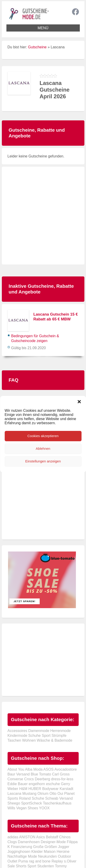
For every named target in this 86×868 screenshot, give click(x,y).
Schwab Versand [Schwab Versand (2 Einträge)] (59, 798)
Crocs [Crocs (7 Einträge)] (29, 779)
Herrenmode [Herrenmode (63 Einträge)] (60, 731)
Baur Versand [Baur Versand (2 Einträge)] (19, 774)
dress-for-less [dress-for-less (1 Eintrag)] (62, 779)
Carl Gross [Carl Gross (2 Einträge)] (61, 774)
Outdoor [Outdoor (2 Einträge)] (64, 856)
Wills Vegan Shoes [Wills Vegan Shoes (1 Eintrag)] (23, 808)
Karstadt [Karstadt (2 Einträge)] (67, 789)
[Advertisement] (43, 216)
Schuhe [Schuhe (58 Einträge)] (34, 736)
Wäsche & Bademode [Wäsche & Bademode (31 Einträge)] (54, 740)
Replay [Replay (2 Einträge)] (57, 861)
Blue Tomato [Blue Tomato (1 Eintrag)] (41, 774)
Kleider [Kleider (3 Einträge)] (37, 852)
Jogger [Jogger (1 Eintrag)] (64, 847)
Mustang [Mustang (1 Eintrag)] (29, 794)
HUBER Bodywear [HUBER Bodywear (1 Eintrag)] (44, 789)
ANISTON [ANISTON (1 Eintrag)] (27, 837)
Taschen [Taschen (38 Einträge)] (14, 740)
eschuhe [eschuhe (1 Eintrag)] (53, 784)
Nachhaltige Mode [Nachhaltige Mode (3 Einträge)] (22, 856)
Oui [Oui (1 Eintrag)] (60, 794)
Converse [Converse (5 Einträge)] (15, 779)
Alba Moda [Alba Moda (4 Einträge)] (34, 769)
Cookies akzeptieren (43, 436)
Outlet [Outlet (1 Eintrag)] (12, 861)
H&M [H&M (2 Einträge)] (23, 789)
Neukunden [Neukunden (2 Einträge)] (47, 856)
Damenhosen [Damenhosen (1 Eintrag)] (29, 842)
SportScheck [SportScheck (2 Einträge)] (32, 803)
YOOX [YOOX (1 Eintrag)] (44, 808)
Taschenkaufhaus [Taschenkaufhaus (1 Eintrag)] (57, 803)
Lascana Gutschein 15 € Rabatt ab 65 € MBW (56, 317)
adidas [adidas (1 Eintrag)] (13, 837)
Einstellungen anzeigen (43, 461)
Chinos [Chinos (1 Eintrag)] (65, 837)
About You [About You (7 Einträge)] (16, 769)
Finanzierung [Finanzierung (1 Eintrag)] (22, 847)
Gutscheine (37, 47)
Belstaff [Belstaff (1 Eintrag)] (52, 837)
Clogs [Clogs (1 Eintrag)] (12, 842)
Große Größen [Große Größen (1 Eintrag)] (45, 847)
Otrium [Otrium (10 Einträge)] (43, 794)
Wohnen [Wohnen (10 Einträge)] (29, 740)
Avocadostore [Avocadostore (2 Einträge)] (66, 769)
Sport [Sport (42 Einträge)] (46, 736)
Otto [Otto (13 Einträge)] (53, 794)
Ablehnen (43, 449)
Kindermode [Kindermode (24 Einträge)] (17, 736)
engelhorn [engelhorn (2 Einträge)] (37, 784)
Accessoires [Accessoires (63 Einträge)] (17, 731)
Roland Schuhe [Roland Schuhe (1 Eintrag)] (32, 798)
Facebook (75, 12)
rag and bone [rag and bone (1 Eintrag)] (40, 861)
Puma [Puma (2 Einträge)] (23, 861)
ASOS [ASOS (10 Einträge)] (48, 769)
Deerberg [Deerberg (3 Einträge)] (43, 779)
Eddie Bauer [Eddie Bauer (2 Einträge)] (18, 784)
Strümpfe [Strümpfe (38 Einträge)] (59, 736)
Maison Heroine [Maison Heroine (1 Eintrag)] (57, 852)
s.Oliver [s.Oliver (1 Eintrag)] (70, 861)
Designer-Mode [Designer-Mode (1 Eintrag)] (53, 842)
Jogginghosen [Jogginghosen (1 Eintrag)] (19, 852)
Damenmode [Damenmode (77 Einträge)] (39, 731)
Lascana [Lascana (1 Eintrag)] (15, 794)
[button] (79, 402)
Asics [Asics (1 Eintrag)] (41, 837)
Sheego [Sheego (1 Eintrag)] (14, 803)
